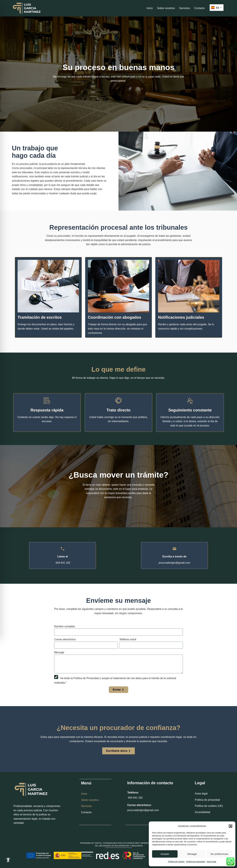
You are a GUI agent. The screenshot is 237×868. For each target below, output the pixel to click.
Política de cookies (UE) (209, 806)
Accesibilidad (203, 812)
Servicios (185, 8)
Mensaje (59, 652)
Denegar (192, 854)
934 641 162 (135, 798)
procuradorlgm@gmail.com (143, 810)
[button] (230, 826)
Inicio (150, 8)
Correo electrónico (65, 639)
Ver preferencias (219, 854)
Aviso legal (211, 862)
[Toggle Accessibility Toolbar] (8, 860)
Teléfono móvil (128, 639)
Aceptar (165, 854)
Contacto (199, 8)
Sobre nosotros (166, 8)
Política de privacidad (196, 862)
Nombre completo (65, 626)
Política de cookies (176, 862)
